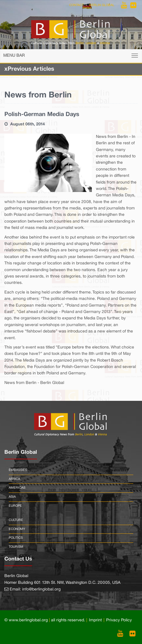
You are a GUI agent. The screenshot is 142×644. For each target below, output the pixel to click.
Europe (15, 506)
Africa (14, 479)
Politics (16, 538)
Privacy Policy (119, 620)
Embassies (18, 470)
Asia (12, 497)
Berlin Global (102, 5)
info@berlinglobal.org (41, 589)
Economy (17, 529)
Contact (76, 5)
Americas (17, 488)
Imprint (95, 620)
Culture (16, 520)
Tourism (16, 547)
